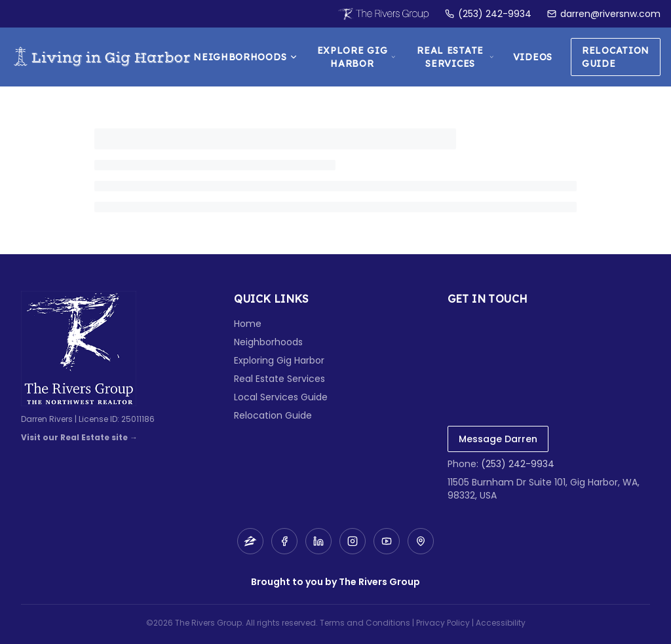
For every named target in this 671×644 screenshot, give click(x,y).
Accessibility (501, 623)
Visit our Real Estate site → (79, 438)
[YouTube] (387, 541)
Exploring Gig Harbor (279, 360)
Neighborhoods (246, 57)
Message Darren (498, 439)
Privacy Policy (443, 623)
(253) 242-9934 (518, 464)
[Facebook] (284, 541)
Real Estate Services (456, 57)
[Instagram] (353, 541)
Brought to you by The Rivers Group (335, 582)
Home (248, 324)
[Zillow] (250, 541)
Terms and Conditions (365, 623)
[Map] (421, 541)
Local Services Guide (281, 397)
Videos (533, 57)
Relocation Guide (616, 57)
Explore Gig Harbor (356, 57)
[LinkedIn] (318, 541)
